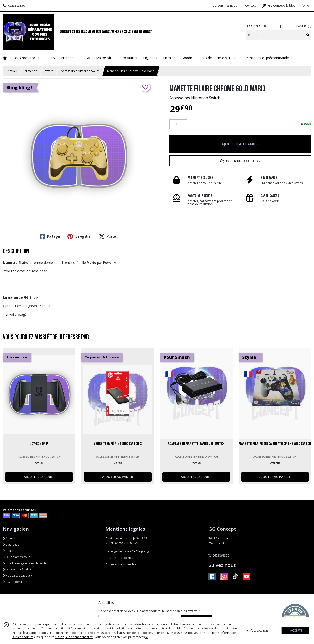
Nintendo (31, 71)
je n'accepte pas (257, 631)
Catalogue (11, 545)
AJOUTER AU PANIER (240, 144)
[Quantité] (178, 124)
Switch (49, 71)
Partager (50, 236)
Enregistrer (80, 236)
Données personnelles (121, 564)
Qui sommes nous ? (17, 557)
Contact (250, 6)
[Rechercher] (308, 35)
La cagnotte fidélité (17, 569)
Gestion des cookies (119, 558)
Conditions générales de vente (25, 563)
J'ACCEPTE (295, 631)
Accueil (12, 71)
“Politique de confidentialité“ (74, 637)
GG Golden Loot (15, 582)
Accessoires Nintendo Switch (80, 71)
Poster (108, 236)
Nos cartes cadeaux (18, 576)
